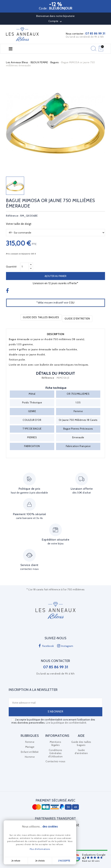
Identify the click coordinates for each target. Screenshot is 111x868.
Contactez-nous (55, 761)
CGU (72, 303)
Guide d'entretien (77, 319)
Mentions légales (55, 744)
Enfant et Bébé (30, 752)
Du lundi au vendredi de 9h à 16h (85, 37)
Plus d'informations (40, 849)
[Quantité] (24, 267)
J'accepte (64, 861)
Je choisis (40, 861)
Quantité (11, 267)
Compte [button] (56, 21)
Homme (30, 757)
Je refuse (16, 861)
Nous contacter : (86, 34)
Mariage (30, 747)
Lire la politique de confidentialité (66, 723)
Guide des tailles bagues (41, 317)
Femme (30, 742)
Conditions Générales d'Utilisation (55, 753)
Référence (48, 378)
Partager (8, 291)
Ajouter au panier (55, 276)
